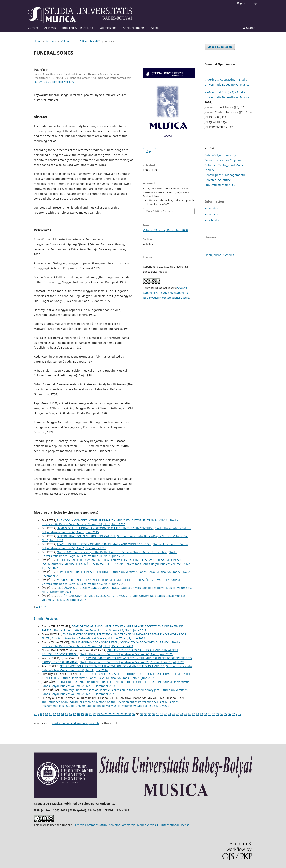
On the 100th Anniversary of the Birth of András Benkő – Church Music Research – (112, 552)
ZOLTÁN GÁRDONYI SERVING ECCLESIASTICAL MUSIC (93, 596)
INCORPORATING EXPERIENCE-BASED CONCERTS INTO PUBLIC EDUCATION (111, 682)
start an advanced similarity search (75, 723)
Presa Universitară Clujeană (223, 160)
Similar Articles (46, 618)
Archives (50, 28)
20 (86, 714)
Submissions (108, 28)
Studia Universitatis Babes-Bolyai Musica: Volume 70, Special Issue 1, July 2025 (132, 662)
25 (106, 714)
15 (66, 714)
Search (249, 28)
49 (201, 714)
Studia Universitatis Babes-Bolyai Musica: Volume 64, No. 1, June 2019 (100, 630)
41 (170, 714)
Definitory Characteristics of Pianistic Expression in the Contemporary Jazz (110, 690)
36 (150, 714)
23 (98, 714)
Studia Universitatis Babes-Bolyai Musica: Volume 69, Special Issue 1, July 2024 (118, 706)
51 (209, 714)
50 (205, 714)
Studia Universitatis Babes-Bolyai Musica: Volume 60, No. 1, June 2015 (108, 678)
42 (174, 714)
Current (33, 28)
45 (186, 714)
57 (233, 714)
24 (102, 714)
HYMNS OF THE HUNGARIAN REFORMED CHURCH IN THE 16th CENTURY (105, 528)
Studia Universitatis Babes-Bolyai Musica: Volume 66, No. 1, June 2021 (126, 654)
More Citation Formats (159, 211)
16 (70, 714)
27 (114, 714)
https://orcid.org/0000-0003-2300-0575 (54, 82)
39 (162, 714)
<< (35, 714)
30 (126, 714)
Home (37, 41)
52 (213, 714)
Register (242, 3)
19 (82, 714)
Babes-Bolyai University (220, 155)
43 (178, 714)
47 (193, 714)
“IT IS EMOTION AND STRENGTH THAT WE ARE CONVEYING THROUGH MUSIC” (112, 666)
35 (146, 714)
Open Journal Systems (219, 255)
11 (50, 714)
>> (45, 606)
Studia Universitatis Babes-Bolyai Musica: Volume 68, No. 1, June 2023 (110, 522)
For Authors (212, 214)
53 (217, 714)
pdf (151, 151)
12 (54, 714)
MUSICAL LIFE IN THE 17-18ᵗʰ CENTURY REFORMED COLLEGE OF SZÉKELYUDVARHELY (113, 580)
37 (154, 714)
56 (229, 714)
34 (142, 714)
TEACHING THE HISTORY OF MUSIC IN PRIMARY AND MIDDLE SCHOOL (104, 544)
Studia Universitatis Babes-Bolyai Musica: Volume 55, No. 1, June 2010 (111, 582)
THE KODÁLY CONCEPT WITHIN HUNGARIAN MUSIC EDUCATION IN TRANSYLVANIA (112, 520)
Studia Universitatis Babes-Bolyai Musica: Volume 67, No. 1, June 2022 (99, 638)
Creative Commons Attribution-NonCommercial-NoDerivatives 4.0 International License (166, 293)
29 (122, 714)
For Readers (212, 208)
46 (189, 714)
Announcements (134, 28)
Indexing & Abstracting (78, 28)
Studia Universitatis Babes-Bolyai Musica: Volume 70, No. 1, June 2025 (109, 554)
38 (158, 714)
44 (182, 714)
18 (78, 714)
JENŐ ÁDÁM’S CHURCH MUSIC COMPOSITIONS (88, 588)
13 (58, 714)
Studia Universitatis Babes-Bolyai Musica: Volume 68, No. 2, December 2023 (115, 692)
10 (46, 714)
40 (166, 714)
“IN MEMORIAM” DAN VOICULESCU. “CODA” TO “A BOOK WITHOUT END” (120, 642)
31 (130, 714)
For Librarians (213, 220)
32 (134, 714)
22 (94, 714)
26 (110, 714)
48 (197, 714)
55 (225, 714)
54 (221, 714)
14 (62, 714)
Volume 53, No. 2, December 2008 (81, 41)
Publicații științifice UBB (220, 185)
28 (118, 714)
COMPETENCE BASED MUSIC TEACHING (83, 572)
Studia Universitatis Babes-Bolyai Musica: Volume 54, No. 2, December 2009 (111, 644)
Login (255, 3)
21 (90, 714)
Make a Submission (220, 47)
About (155, 28)
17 (74, 714)
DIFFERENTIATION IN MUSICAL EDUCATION (86, 536)
